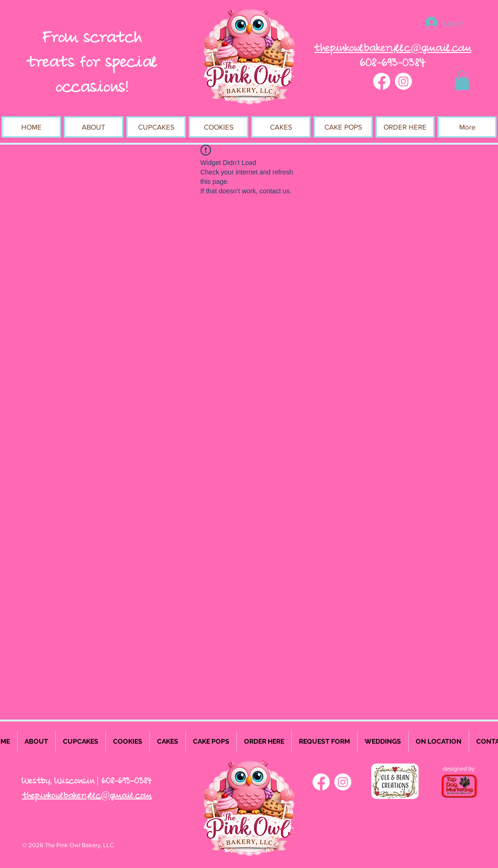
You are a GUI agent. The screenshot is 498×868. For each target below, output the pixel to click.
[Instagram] (403, 81)
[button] (462, 81)
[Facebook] (382, 81)
